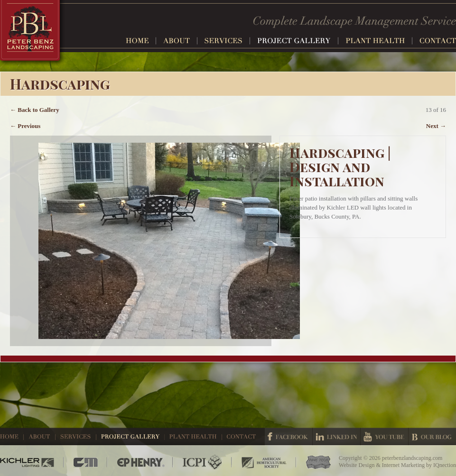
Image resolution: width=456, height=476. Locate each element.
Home (141, 41)
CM (86, 462)
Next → (436, 126)
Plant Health (379, 41)
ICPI (203, 462)
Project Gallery (298, 41)
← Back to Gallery (35, 110)
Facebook (288, 437)
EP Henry (140, 462)
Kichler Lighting (32, 462)
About (180, 41)
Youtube (384, 437)
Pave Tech (314, 462)
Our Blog (432, 437)
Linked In (336, 437)
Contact (438, 41)
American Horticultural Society (264, 462)
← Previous (25, 126)
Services (227, 41)
